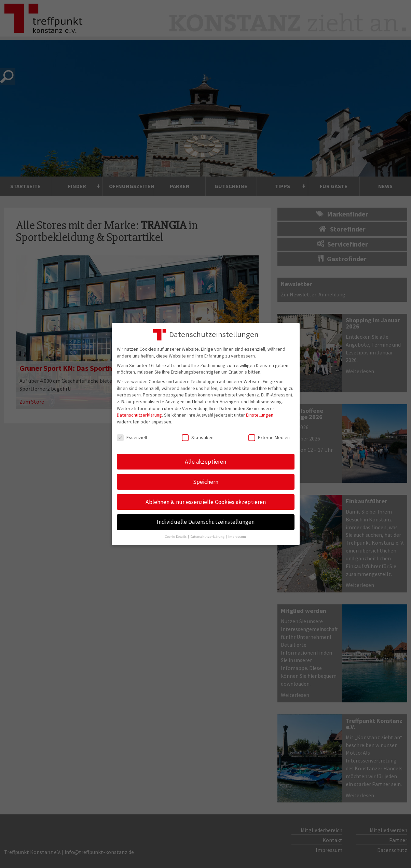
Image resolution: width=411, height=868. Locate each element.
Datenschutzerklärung (139, 415)
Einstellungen (260, 415)
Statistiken (198, 438)
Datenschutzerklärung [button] (208, 537)
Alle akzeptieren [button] (205, 462)
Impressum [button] (237, 537)
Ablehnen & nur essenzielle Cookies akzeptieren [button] (206, 502)
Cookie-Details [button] (176, 537)
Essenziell (132, 438)
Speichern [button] (206, 482)
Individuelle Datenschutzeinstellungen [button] (206, 522)
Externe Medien (269, 438)
